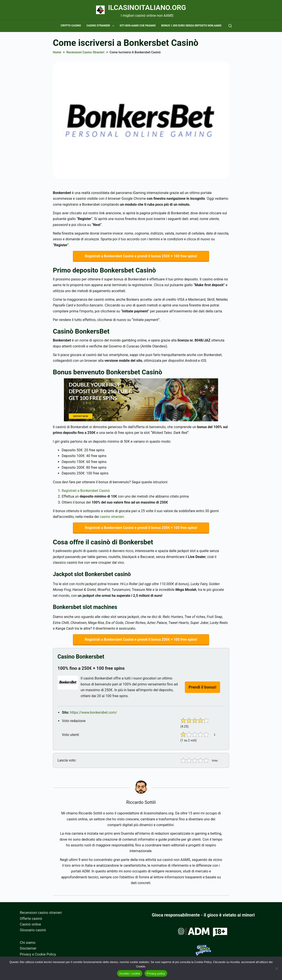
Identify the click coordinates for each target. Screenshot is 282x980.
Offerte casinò (31, 919)
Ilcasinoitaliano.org (147, 7)
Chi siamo (28, 943)
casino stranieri (112, 517)
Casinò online (30, 924)
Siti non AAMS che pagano (138, 26)
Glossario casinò (33, 930)
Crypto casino (71, 26)
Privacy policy (156, 973)
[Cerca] (230, 26)
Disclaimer (28, 948)
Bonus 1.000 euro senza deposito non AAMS (191, 26)
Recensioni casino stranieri (41, 913)
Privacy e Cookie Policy (38, 954)
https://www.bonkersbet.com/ (94, 712)
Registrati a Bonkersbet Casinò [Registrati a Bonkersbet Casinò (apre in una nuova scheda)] (86, 491)
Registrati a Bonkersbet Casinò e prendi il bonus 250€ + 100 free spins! (141, 256)
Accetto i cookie (130, 973)
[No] (276, 968)
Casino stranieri (101, 26)
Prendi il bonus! (202, 687)
